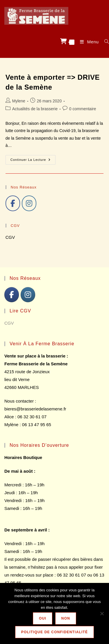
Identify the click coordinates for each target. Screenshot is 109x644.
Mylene (19, 101)
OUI (43, 618)
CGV (10, 237)
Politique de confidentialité (55, 632)
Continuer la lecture (33, 161)
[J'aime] (13, 203)
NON (66, 618)
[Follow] (29, 203)
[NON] (102, 613)
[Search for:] (104, 42)
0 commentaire (83, 109)
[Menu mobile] (88, 42)
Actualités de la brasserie (35, 109)
